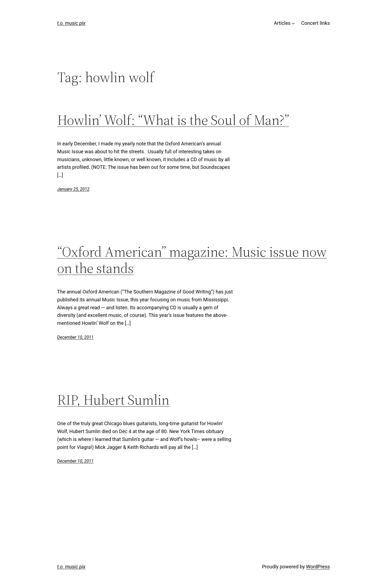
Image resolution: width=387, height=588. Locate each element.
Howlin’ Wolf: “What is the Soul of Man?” (173, 120)
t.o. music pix (71, 23)
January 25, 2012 (73, 189)
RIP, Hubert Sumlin (113, 400)
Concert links (316, 23)
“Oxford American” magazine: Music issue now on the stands (192, 260)
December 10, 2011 (76, 337)
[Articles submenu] (293, 23)
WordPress (318, 567)
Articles (282, 23)
